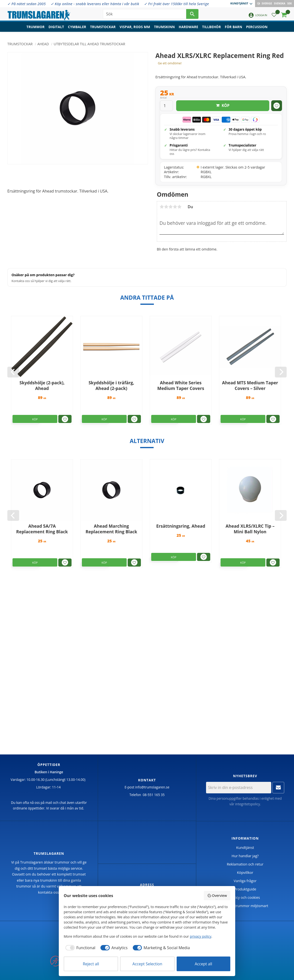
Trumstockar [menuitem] (103, 28)
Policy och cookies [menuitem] (245, 897)
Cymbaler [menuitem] (77, 28)
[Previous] (13, 372)
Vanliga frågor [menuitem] (245, 881)
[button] (274, 16)
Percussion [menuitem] (257, 28)
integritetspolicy (248, 804)
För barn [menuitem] (234, 28)
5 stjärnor (179, 207)
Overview (217, 895)
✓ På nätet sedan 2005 (27, 4)
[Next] (281, 372)
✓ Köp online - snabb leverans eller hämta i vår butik (95, 4)
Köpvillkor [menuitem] (245, 872)
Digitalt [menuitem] (56, 28)
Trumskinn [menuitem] (165, 28)
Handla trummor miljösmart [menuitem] (245, 906)
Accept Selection (147, 964)
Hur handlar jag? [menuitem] (245, 856)
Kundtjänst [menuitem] (239, 3)
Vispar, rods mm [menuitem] (135, 28)
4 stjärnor (175, 207)
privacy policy (201, 936)
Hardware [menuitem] (189, 28)
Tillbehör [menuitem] (211, 28)
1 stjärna (162, 207)
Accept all (203, 964)
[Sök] (192, 15)
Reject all (91, 964)
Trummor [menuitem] (36, 28)
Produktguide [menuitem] (245, 889)
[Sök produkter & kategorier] (145, 15)
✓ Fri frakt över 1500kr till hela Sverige (177, 4)
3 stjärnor (171, 207)
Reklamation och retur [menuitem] (245, 864)
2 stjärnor (166, 207)
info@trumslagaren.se (152, 787)
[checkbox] (80, 948)
